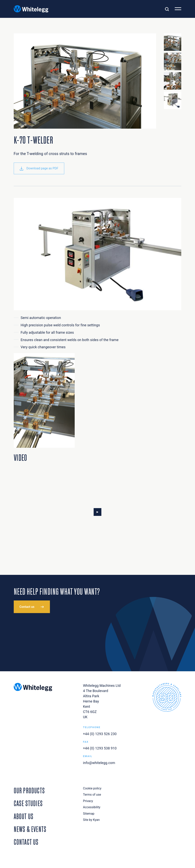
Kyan (96, 820)
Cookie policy (92, 788)
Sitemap (89, 814)
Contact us (27, 607)
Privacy (88, 801)
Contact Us (26, 841)
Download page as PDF (39, 168)
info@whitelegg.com (99, 763)
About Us (24, 816)
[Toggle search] (167, 9)
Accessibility (92, 807)
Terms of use (92, 795)
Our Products (29, 790)
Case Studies (28, 803)
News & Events (30, 828)
